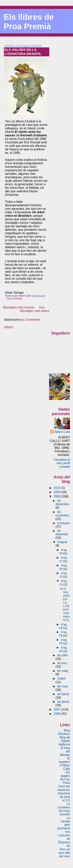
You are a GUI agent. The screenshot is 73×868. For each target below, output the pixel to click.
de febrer (63, 694)
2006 (58, 714)
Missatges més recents (19, 307)
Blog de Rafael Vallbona (64, 741)
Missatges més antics (35, 311)
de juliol (62, 655)
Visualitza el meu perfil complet (62, 463)
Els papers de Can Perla (65, 778)
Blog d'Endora (64, 732)
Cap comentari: (15, 299)
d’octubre (63, 523)
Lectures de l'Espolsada (64, 841)
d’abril (61, 679)
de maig (63, 671)
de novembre (62, 514)
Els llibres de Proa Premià (29, 22)
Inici (42, 307)
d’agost (62, 542)
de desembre (62, 502)
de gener (63, 702)
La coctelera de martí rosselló (64, 809)
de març (63, 686)
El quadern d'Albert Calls (64, 764)
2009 (58, 492)
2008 (58, 496)
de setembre (62, 532)
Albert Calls (62, 432)
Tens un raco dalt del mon (64, 853)
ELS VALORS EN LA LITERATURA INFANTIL (23, 52)
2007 (58, 709)
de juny (62, 663)
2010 (58, 488)
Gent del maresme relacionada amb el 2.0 (64, 793)
